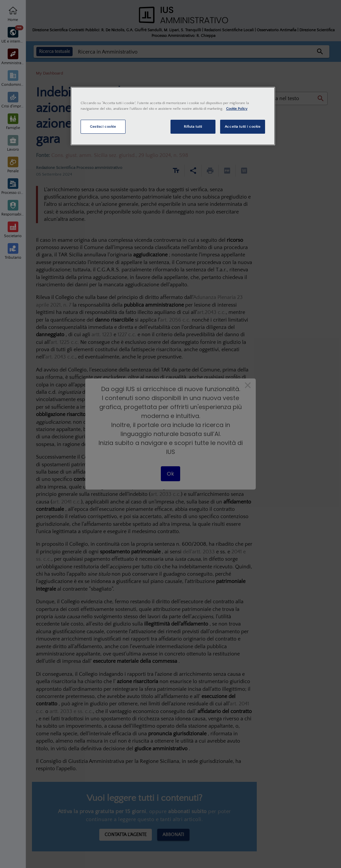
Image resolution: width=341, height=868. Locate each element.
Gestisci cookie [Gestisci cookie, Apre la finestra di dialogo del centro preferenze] (103, 127)
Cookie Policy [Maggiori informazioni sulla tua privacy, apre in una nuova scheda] (237, 109)
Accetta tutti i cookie (243, 127)
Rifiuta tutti (193, 127)
